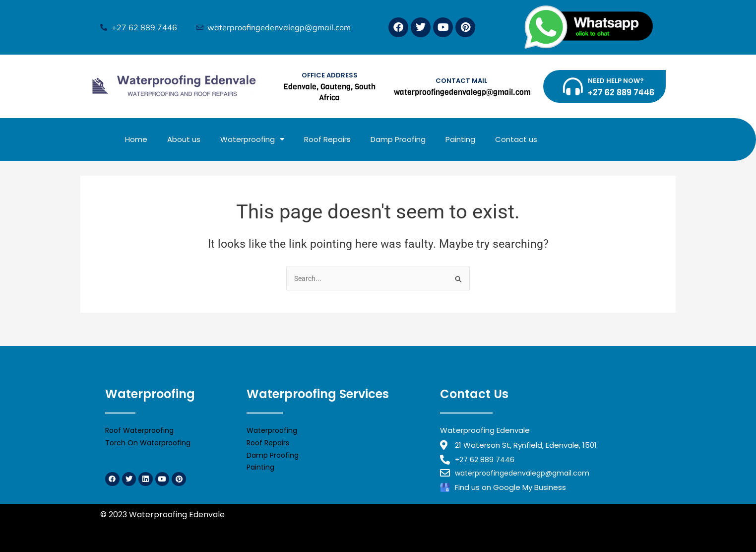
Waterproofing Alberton (528, 526)
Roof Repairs (327, 139)
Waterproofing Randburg (243, 526)
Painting (460, 139)
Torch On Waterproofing (150, 441)
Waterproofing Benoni (337, 526)
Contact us (516, 139)
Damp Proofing (398, 139)
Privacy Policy (253, 515)
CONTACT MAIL (461, 81)
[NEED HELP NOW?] (573, 86)
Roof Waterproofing (142, 428)
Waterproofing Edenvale (430, 526)
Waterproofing (252, 139)
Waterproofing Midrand (147, 526)
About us (184, 139)
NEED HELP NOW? (616, 81)
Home (136, 139)
